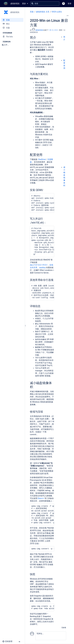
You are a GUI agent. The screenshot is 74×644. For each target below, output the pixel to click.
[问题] (12, 28)
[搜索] (32, 4)
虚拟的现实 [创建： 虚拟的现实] (39, 30)
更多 (24, 4)
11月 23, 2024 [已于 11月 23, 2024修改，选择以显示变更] (53, 30)
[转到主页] (11, 4)
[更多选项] (68, 16)
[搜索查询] (45, 4)
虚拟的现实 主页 (43, 12)
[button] (64, 4)
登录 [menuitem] (70, 4)
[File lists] (12, 37)
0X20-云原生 (57, 12)
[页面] (12, 20)
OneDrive (42, 159)
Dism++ (41, 498)
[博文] (12, 24)
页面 (32, 12)
